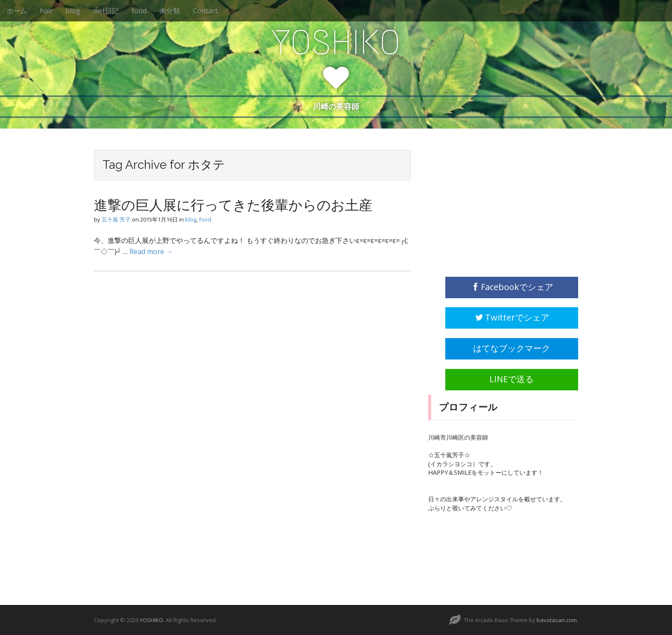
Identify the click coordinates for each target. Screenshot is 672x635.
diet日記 (106, 11)
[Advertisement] (492, 204)
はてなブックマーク (512, 348)
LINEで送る (511, 379)
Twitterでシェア (512, 317)
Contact (205, 11)
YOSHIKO (336, 42)
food (139, 11)
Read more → (151, 252)
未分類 (170, 11)
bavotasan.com (557, 620)
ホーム (17, 11)
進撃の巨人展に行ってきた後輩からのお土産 (233, 205)
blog (73, 11)
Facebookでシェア (512, 287)
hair (46, 11)
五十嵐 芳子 (116, 219)
